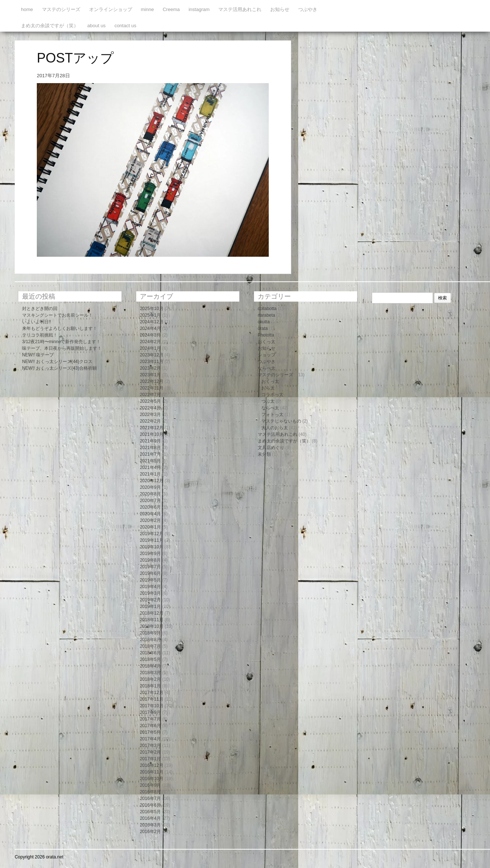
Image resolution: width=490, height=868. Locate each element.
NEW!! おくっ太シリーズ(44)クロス (57, 362)
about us (96, 26)
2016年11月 (152, 772)
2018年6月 (150, 653)
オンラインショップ (111, 9)
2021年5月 (150, 461)
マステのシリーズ (61, 9)
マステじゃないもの (281, 421)
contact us (125, 26)
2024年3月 (150, 335)
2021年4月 (150, 467)
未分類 (264, 454)
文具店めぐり (271, 448)
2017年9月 (150, 712)
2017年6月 (150, 726)
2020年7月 (150, 501)
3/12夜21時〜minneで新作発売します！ (61, 342)
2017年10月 (152, 706)
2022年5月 (150, 401)
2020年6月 (150, 507)
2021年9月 (150, 441)
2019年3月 (150, 593)
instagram (199, 9)
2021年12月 (152, 428)
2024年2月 (150, 342)
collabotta (267, 309)
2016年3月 (150, 825)
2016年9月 (150, 785)
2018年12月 (152, 613)
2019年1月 (150, 606)
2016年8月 (150, 792)
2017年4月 (150, 739)
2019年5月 (150, 580)
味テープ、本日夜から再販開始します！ (62, 348)
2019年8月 (150, 560)
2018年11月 (152, 620)
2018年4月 (150, 666)
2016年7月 (150, 798)
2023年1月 (150, 375)
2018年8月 (150, 640)
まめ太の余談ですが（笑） (50, 26)
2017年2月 (150, 752)
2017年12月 (152, 693)
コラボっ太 (272, 395)
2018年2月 (150, 679)
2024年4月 (150, 328)
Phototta (266, 335)
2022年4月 (150, 408)
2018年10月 (152, 626)
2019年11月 (152, 540)
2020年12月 (152, 481)
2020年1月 (150, 527)
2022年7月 (150, 395)
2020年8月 (150, 494)
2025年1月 (150, 315)
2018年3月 (150, 673)
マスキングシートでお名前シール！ (57, 315)
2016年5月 (150, 812)
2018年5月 (150, 659)
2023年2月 (150, 368)
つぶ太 (268, 401)
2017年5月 (150, 732)
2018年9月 (150, 633)
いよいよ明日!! (37, 322)
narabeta (266, 315)
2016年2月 (150, 832)
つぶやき (308, 9)
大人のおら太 (275, 428)
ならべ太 (267, 368)
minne (147, 9)
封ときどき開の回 (40, 309)
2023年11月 (152, 362)
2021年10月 (152, 434)
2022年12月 (152, 381)
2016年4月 (150, 818)
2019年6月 (150, 573)
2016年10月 (152, 779)
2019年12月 (152, 534)
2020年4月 (150, 514)
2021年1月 (150, 474)
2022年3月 (150, 415)
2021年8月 (150, 448)
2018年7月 (150, 646)
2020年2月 (150, 520)
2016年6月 (150, 805)
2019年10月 (152, 547)
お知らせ (280, 9)
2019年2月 (150, 600)
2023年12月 (152, 355)
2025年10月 (152, 309)
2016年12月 (152, 765)
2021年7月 (150, 454)
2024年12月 (152, 322)
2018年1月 (150, 686)
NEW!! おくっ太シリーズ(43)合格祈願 (59, 368)
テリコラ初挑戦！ (40, 335)
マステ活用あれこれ (240, 9)
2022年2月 (150, 421)
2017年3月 (150, 746)
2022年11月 (152, 388)
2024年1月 (150, 348)
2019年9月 (150, 554)
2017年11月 (152, 699)
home (27, 9)
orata (263, 328)
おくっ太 (267, 342)
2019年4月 (150, 587)
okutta (264, 322)
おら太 (268, 388)
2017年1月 (150, 759)
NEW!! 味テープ (38, 355)
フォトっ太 (272, 415)
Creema (171, 9)
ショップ (267, 355)
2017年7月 (150, 719)
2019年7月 (150, 567)
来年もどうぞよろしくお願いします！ (60, 328)
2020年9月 (150, 487)
